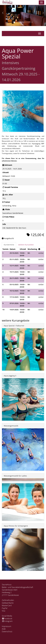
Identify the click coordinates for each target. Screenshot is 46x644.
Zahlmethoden (8, 600)
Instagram (7, 621)
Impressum (7, 626)
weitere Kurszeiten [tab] (26, 245)
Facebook (7, 618)
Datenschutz (7, 631)
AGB (4, 629)
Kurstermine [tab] (9, 245)
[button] (3, 13)
